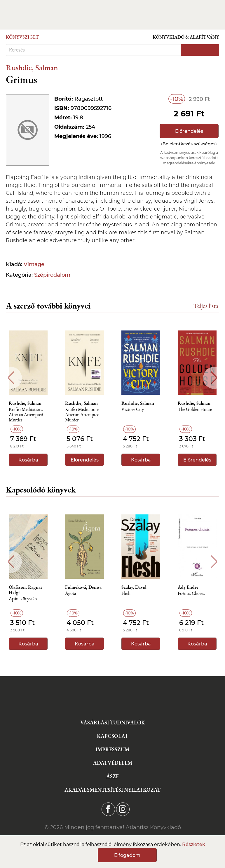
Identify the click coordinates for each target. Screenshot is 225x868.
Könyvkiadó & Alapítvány (186, 37)
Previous (11, 378)
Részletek (194, 844)
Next (214, 378)
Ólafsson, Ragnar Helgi (26, 590)
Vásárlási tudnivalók (113, 723)
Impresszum (112, 749)
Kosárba (28, 460)
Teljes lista (206, 306)
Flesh (126, 594)
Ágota (70, 594)
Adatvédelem (113, 763)
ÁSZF (112, 776)
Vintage (34, 264)
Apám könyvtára (23, 599)
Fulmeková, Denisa (83, 587)
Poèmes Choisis (191, 594)
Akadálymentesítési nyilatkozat (112, 790)
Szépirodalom (52, 275)
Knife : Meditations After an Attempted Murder (26, 415)
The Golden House (195, 410)
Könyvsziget (22, 37)
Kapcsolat (112, 736)
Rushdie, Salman (32, 67)
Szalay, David (134, 587)
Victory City (133, 410)
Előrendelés (189, 131)
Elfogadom (127, 855)
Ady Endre (188, 587)
